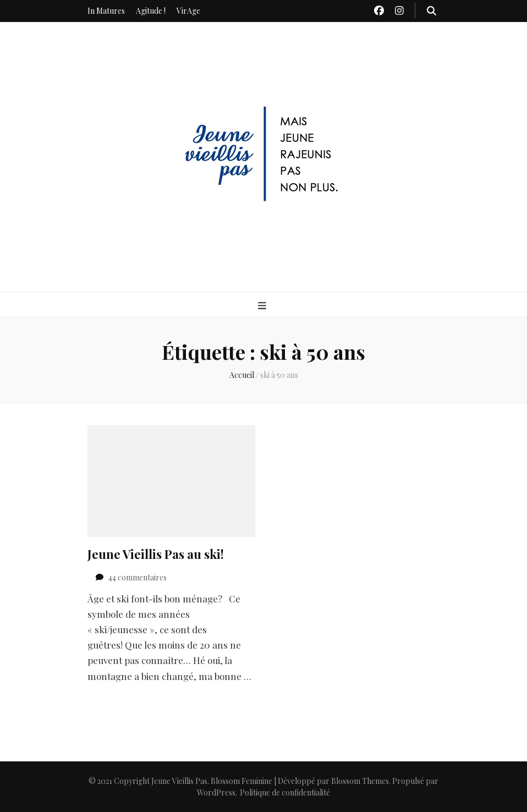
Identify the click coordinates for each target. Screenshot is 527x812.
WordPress (216, 792)
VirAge (188, 11)
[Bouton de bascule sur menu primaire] (263, 305)
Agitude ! (151, 11)
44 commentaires (138, 577)
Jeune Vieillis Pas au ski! (156, 554)
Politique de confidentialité (285, 792)
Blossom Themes (360, 781)
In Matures (106, 11)
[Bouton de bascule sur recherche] (432, 10)
